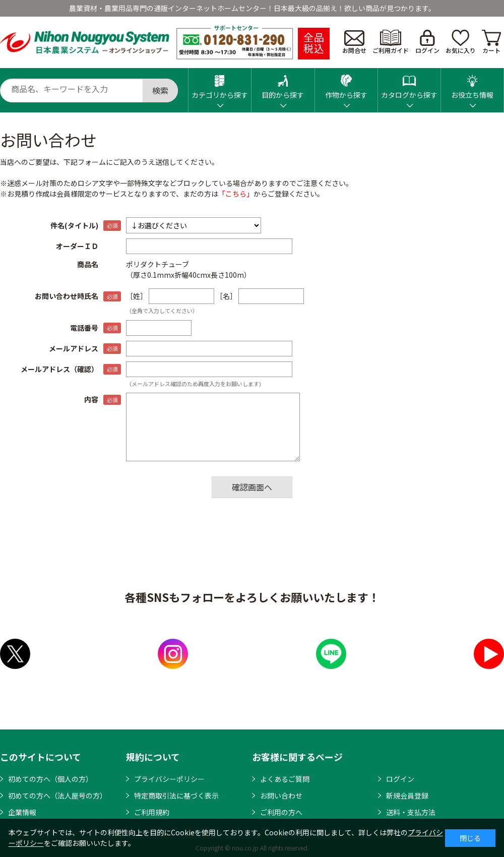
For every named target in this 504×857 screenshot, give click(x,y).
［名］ (226, 296)
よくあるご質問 (285, 779)
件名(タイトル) (74, 225)
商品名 (88, 264)
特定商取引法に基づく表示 (176, 795)
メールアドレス (74, 348)
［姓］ (137, 296)
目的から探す (283, 84)
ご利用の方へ (281, 812)
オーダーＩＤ (77, 246)
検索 (160, 90)
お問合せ (354, 42)
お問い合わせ (281, 795)
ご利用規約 (152, 812)
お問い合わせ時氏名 (67, 296)
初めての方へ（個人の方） (50, 779)
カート (491, 42)
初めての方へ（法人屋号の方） (57, 795)
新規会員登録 (407, 795)
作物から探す (346, 84)
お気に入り (461, 42)
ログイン (427, 42)
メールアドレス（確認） (59, 369)
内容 (91, 399)
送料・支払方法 (411, 812)
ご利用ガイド (391, 42)
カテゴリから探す (220, 84)
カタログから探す (409, 84)
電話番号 (84, 328)
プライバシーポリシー (169, 779)
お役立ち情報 (472, 84)
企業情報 (22, 812)
